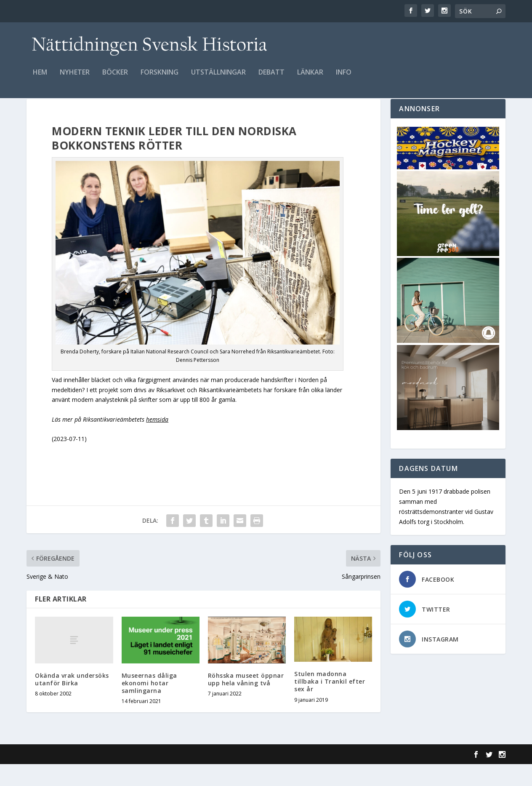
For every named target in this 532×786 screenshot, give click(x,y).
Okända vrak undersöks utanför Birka (72, 701)
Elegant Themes (85, 776)
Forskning (160, 79)
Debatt (271, 79)
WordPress (164, 776)
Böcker (115, 79)
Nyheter (75, 79)
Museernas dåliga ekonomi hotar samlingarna (149, 705)
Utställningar (218, 79)
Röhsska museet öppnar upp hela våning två (246, 701)
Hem (40, 79)
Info (344, 79)
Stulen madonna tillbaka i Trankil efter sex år (330, 703)
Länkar (310, 79)
